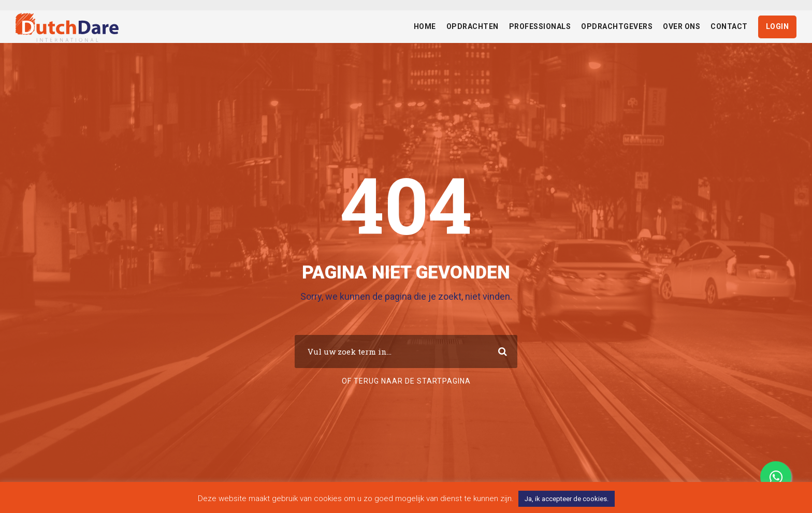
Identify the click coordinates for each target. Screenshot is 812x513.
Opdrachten (473, 26)
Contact (729, 26)
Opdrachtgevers (617, 26)
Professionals (540, 26)
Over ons (682, 26)
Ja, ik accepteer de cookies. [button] (567, 499)
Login (778, 26)
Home (425, 26)
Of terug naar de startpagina (406, 381)
